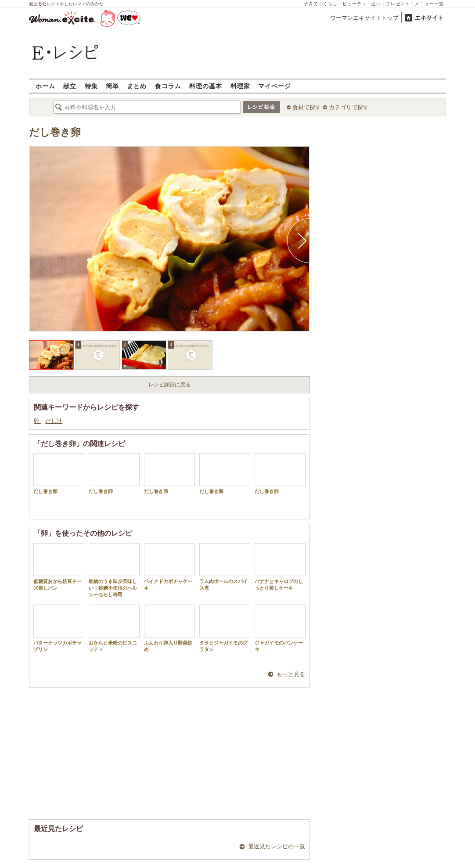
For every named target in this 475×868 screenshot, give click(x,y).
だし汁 (54, 421)
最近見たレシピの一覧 (277, 846)
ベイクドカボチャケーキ (169, 567)
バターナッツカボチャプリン (59, 628)
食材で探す (307, 107)
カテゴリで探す (349, 107)
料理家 (240, 86)
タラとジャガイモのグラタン (225, 628)
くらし (330, 4)
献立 (70, 86)
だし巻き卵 (55, 132)
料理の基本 (206, 86)
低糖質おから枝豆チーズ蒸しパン (59, 567)
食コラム (168, 86)
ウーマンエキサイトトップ (364, 18)
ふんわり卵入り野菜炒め (169, 628)
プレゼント (398, 4)
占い (376, 4)
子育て (311, 4)
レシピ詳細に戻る (169, 385)
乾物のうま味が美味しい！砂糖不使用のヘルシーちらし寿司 (114, 570)
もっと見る (291, 674)
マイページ (275, 86)
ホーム (45, 86)
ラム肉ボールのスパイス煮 (225, 567)
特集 (91, 86)
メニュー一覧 (429, 4)
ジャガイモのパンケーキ (280, 628)
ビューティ (354, 4)
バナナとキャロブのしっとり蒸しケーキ (280, 567)
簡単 (112, 86)
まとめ (137, 86)
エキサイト (429, 18)
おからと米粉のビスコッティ (114, 628)
